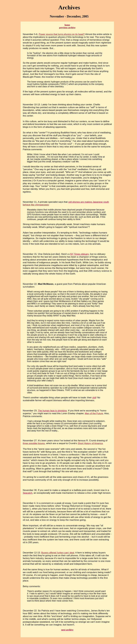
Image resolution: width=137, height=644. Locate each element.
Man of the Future (94, 413)
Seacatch (28, 493)
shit (94, 397)
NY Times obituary (79, 254)
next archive (67, 630)
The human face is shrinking (52, 411)
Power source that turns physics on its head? (62, 34)
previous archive (67, 28)
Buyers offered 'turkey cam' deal (58, 553)
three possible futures (34, 443)
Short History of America (90, 443)
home (67, 25)
